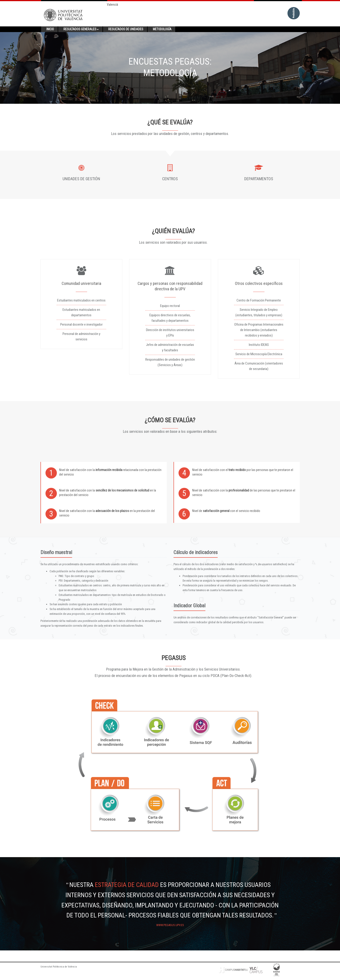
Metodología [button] (162, 29)
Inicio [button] (50, 29)
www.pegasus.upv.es (170, 925)
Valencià (112, 5)
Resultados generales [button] (81, 29)
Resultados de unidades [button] (126, 29)
